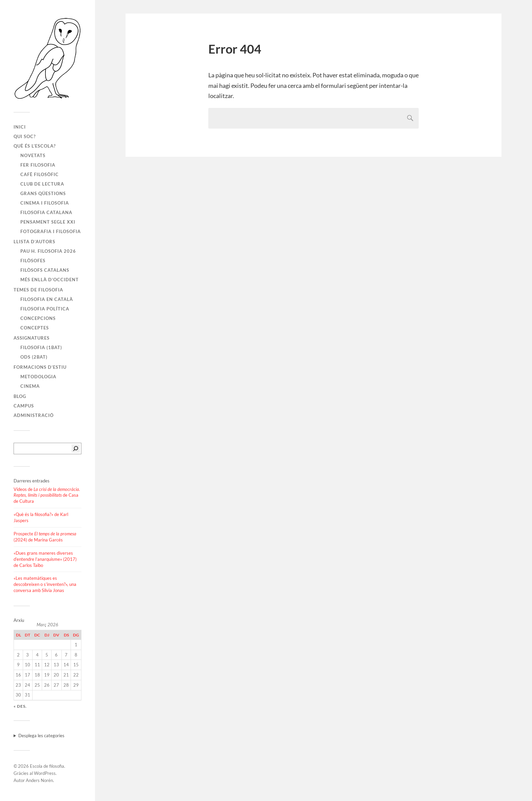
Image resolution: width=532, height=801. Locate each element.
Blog (20, 396)
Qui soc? (25, 136)
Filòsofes (33, 261)
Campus (24, 406)
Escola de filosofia (47, 766)
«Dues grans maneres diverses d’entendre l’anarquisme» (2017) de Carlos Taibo (45, 559)
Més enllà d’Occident (50, 280)
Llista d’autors (34, 242)
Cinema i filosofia (45, 203)
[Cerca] (76, 449)
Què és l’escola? (35, 146)
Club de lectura (42, 184)
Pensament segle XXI (48, 222)
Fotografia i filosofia (51, 231)
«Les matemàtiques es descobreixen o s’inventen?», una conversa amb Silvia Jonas (45, 584)
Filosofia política (45, 309)
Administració (34, 415)
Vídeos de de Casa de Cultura (47, 495)
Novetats (33, 155)
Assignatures (32, 338)
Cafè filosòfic (40, 174)
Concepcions (38, 318)
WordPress (45, 773)
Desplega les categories (41, 736)
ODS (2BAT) (34, 357)
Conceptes (35, 328)
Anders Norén (39, 780)
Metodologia (38, 377)
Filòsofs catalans (45, 270)
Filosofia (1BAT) (41, 347)
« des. (20, 706)
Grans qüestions (43, 193)
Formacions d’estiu (40, 367)
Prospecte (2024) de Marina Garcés (45, 537)
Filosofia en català (47, 299)
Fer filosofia (38, 165)
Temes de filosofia (38, 290)
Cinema (30, 386)
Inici (20, 127)
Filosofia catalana (46, 212)
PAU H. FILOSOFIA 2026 (48, 251)
